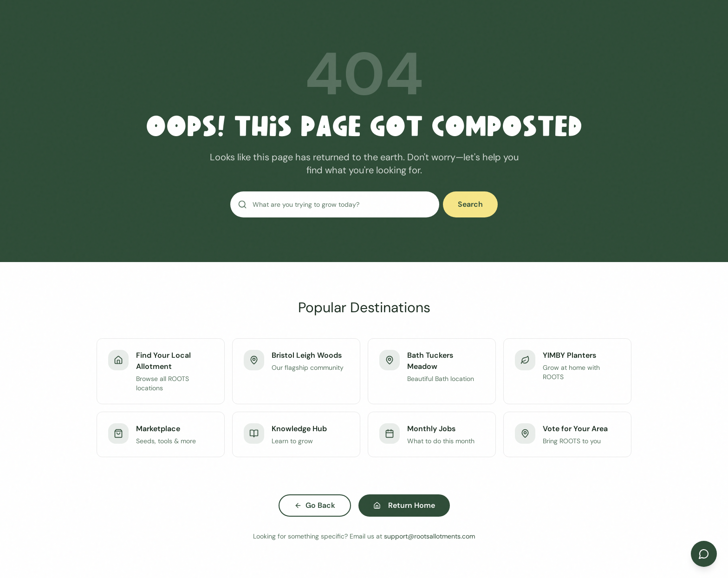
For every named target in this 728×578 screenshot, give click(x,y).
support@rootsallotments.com (429, 536)
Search (470, 204)
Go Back (315, 505)
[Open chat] (704, 554)
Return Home (404, 505)
